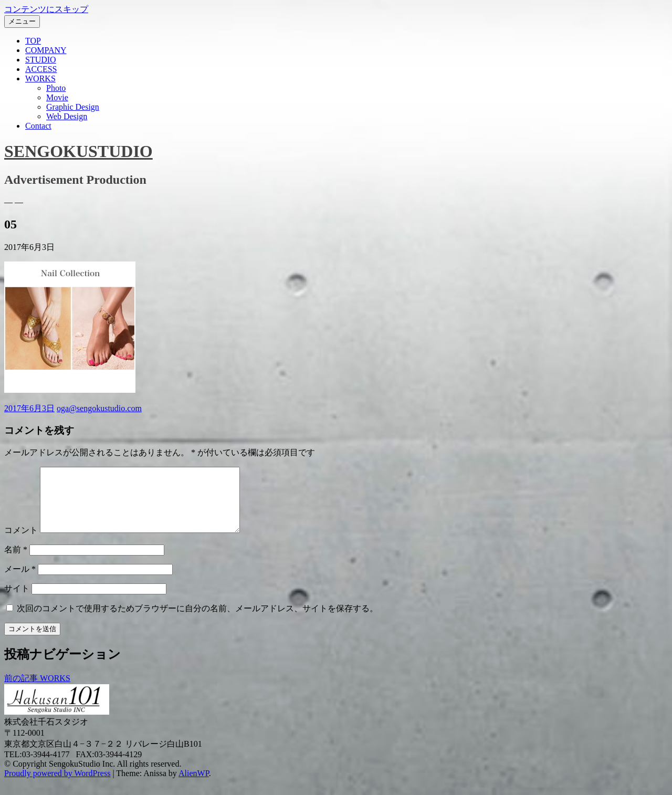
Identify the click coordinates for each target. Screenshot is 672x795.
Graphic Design (73, 107)
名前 (16, 562)
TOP (33, 41)
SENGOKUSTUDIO (78, 151)
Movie (57, 97)
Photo (56, 88)
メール (20, 582)
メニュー (22, 21)
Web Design (67, 116)
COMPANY (46, 50)
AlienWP (194, 786)
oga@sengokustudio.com (99, 408)
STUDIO (41, 60)
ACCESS (41, 69)
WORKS (40, 79)
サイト (17, 601)
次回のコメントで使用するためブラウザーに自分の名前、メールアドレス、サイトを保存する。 (197, 621)
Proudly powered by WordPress (57, 786)
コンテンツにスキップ (46, 9)
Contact (38, 126)
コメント (21, 543)
